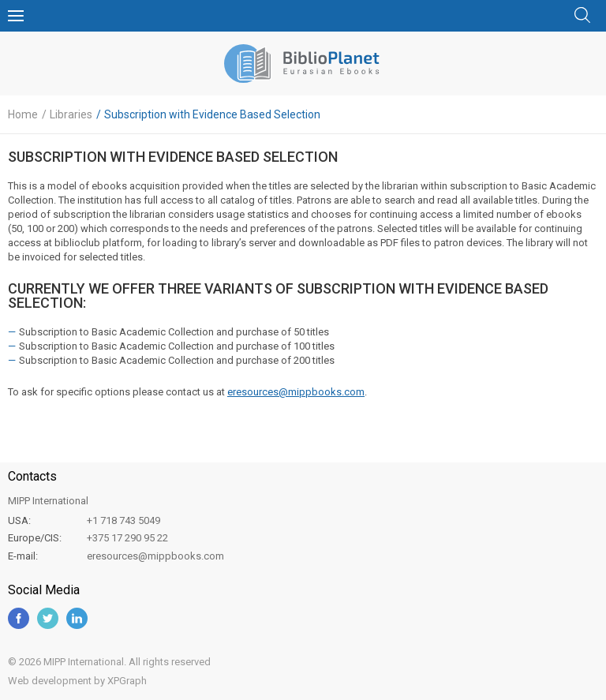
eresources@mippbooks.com (296, 392)
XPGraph (127, 681)
